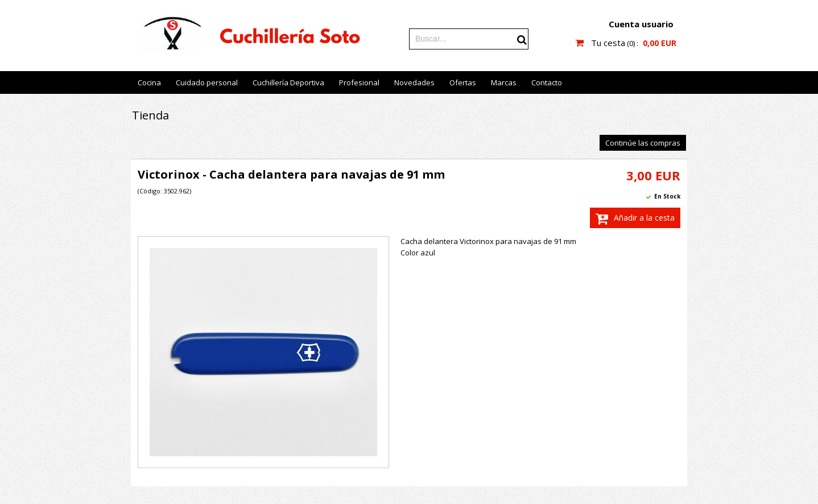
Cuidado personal (207, 82)
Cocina (149, 82)
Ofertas (463, 82)
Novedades (414, 82)
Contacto (547, 82)
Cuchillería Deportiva (288, 82)
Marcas (504, 82)
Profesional (359, 82)
